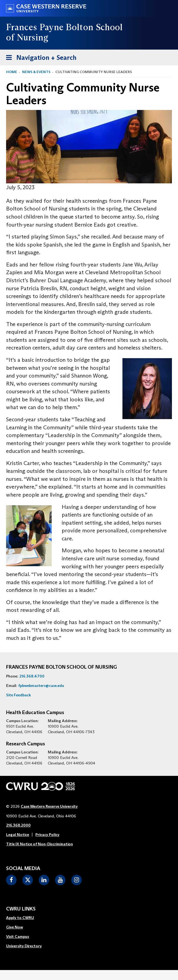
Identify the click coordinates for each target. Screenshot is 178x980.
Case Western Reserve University (49, 806)
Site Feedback (19, 695)
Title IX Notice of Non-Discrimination (40, 844)
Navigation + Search (40, 59)
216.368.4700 (32, 676)
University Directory (24, 946)
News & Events (36, 72)
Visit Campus (18, 937)
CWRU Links (21, 909)
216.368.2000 (18, 825)
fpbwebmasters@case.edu (41, 686)
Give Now (15, 927)
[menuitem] (24, 918)
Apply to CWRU (20, 918)
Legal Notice (18, 835)
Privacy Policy (47, 835)
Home (12, 72)
